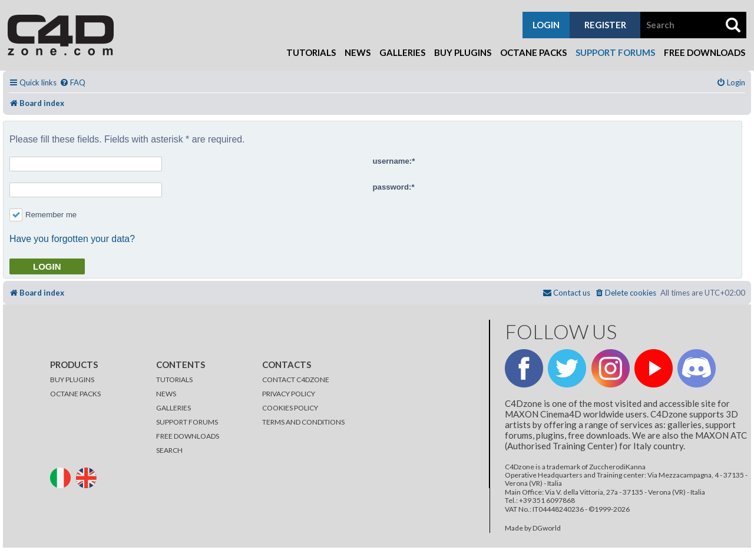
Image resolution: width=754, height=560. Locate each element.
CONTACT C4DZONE (296, 380)
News (358, 52)
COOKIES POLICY (290, 408)
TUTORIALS (174, 380)
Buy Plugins (463, 52)
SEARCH (169, 450)
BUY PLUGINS (72, 380)
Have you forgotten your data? (72, 239)
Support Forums (615, 52)
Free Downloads (705, 52)
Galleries (402, 52)
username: (393, 161)
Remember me (43, 215)
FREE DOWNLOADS (188, 436)
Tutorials (311, 52)
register (605, 25)
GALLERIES (173, 408)
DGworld (547, 528)
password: (392, 187)
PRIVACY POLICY (289, 394)
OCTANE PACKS (75, 394)
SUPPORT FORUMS (187, 422)
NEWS (166, 394)
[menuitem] (72, 83)
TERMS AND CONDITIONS (303, 422)
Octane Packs (533, 52)
